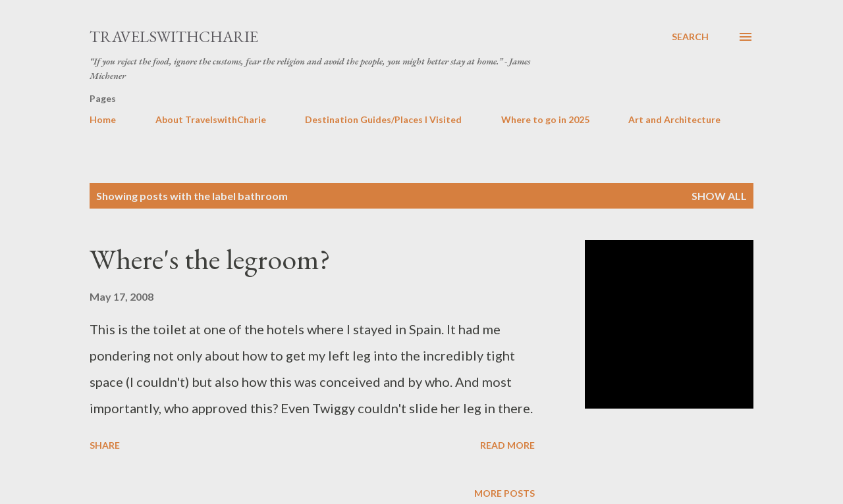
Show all (719, 196)
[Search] (690, 37)
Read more (507, 445)
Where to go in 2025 (545, 119)
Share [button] (105, 445)
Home (103, 119)
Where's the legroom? (210, 259)
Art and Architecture (674, 119)
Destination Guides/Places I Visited (383, 119)
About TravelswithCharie (211, 119)
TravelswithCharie (174, 37)
